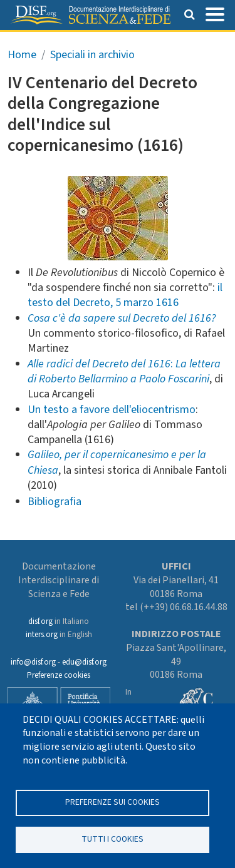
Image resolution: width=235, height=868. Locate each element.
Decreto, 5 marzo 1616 (126, 303)
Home (22, 55)
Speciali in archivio (92, 55)
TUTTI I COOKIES (112, 839)
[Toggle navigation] (215, 13)
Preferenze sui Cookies (112, 802)
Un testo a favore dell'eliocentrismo (112, 410)
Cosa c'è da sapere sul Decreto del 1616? (122, 318)
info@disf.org (33, 662)
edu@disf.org (84, 662)
